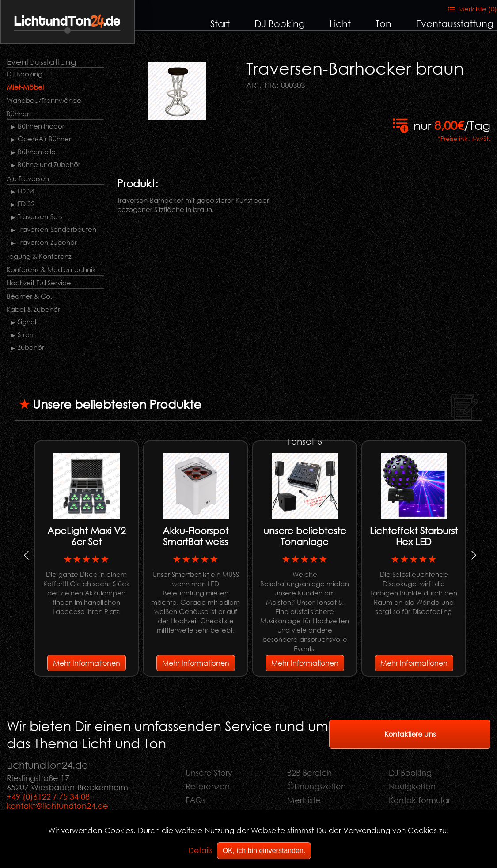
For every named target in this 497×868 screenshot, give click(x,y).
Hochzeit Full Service (39, 283)
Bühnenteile (37, 152)
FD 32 (26, 204)
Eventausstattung (455, 23)
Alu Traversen (28, 178)
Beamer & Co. (29, 296)
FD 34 (26, 191)
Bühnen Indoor (41, 126)
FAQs (195, 800)
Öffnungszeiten (317, 786)
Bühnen (19, 114)
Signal (27, 322)
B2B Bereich (309, 773)
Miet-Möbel (25, 87)
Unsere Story (209, 773)
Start (220, 23)
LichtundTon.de (67, 21)
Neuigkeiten (412, 786)
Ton (383, 23)
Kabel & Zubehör (33, 309)
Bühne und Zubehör (49, 164)
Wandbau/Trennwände (44, 100)
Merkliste (304, 800)
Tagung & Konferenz (39, 256)
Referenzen (208, 786)
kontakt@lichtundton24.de (57, 806)
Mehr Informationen (87, 663)
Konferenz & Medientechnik (51, 269)
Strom (27, 334)
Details (200, 850)
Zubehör (31, 347)
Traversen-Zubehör (47, 242)
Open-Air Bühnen (45, 139)
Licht (340, 23)
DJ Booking (280, 23)
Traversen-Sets (40, 216)
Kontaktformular (419, 800)
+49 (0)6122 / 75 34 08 (48, 796)
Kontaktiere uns (410, 734)
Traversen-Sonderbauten (57, 229)
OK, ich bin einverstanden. (264, 851)
